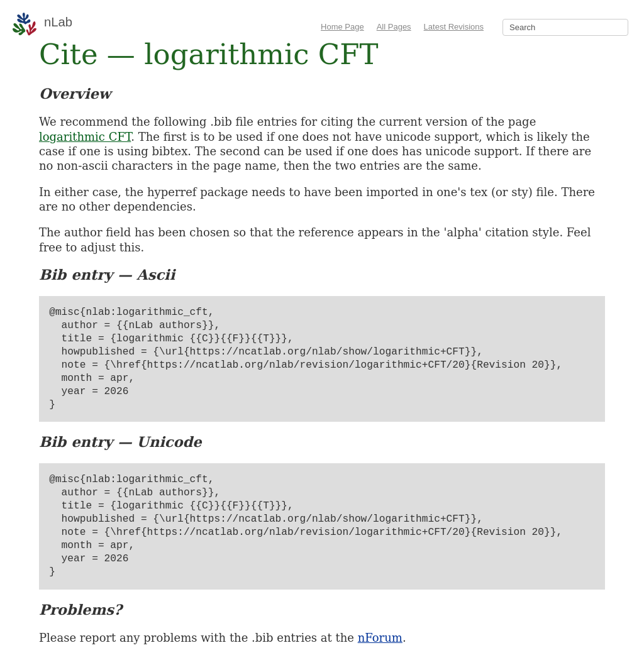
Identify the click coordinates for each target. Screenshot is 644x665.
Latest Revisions (454, 27)
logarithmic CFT (85, 137)
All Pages (394, 27)
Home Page (342, 27)
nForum (380, 638)
